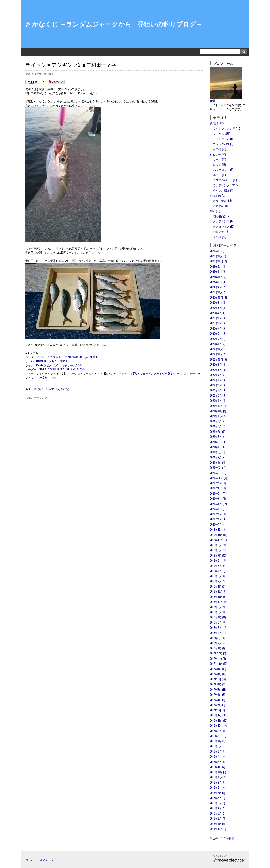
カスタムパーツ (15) (225, 180)
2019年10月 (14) (219, 540)
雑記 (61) (215, 211)
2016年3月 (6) (218, 762)
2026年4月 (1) (218, 251)
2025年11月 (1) (218, 256)
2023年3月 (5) (218, 333)
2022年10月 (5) (218, 359)
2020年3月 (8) (218, 514)
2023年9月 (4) (218, 302)
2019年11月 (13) (219, 535)
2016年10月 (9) (218, 725)
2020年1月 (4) (218, 524)
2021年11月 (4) (218, 411)
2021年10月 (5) (218, 416)
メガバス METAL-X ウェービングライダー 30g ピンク (150, 373)
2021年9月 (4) (218, 421)
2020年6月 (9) (218, 498)
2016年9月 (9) (218, 731)
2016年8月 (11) (218, 736)
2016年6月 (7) (217, 746)
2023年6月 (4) (218, 318)
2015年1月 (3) (217, 824)
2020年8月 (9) (218, 488)
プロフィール (45, 860)
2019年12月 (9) (218, 529)
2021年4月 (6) (218, 447)
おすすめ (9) (220, 206)
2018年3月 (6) (218, 638)
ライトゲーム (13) (223, 139)
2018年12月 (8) (218, 591)
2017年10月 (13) (219, 664)
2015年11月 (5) (218, 772)
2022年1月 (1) (217, 401)
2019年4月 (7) (217, 571)
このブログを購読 (223, 838)
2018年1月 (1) (217, 648)
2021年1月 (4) (217, 462)
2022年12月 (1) (218, 349)
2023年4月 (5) (218, 328)
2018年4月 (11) (218, 633)
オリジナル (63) (222, 200)
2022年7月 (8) (218, 375)
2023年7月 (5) (218, 313)
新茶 (213, 101)
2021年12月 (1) (218, 406)
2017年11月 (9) (218, 658)
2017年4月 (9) (217, 694)
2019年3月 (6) (218, 576)
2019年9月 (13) (218, 545)
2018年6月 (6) (218, 622)
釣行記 (65, 389)
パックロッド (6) (223, 170)
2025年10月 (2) (218, 261)
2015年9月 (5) (218, 782)
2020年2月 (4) (218, 519)
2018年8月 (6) (218, 612)
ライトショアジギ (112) (227, 128)
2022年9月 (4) (218, 364)
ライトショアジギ (49, 389)
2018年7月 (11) (218, 617)
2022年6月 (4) (218, 380)
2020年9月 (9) (218, 483)
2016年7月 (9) (217, 741)
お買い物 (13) (221, 231)
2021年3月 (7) (217, 452)
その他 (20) (220, 237)
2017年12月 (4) (218, 653)
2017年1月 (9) (217, 710)
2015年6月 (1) (217, 798)
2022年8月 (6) (218, 370)
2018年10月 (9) (218, 602)
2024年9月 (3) (218, 282)
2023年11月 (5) (218, 292)
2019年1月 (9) (217, 586)
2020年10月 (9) (218, 478)
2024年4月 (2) (218, 287)
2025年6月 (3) (218, 271)
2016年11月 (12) (219, 720)
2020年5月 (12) (218, 504)
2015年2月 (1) (217, 818)
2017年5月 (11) (218, 689)
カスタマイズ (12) (223, 226)
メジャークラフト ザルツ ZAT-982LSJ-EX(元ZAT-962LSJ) (67, 357)
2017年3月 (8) (217, 700)
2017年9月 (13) (218, 669)
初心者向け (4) (222, 216)
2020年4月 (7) (218, 509)
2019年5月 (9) (218, 566)
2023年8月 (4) (218, 308)
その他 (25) (220, 149)
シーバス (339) (222, 134)
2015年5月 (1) (217, 803)
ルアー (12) (219, 175)
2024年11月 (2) (218, 277)
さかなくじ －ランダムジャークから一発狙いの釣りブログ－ (114, 24)
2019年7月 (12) (218, 555)
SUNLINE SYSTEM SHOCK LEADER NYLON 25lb (62, 369)
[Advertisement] (114, 409)
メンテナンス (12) (223, 221)
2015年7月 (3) (217, 793)
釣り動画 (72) (218, 195)
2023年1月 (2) (218, 344)
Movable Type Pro (229, 859)
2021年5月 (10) (218, 442)
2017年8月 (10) (218, 674)
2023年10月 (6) (218, 297)
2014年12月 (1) (218, 829)
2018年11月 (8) (218, 597)
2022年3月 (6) (218, 395)
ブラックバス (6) (223, 144)
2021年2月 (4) (218, 457)
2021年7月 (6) (217, 431)
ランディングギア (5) (226, 185)
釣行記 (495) (217, 123)
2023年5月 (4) (218, 323)
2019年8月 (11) (218, 550)
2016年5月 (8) (218, 751)
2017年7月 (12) (218, 679)
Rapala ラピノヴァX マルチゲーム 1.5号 (59, 365)
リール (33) (220, 159)
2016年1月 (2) (217, 767)
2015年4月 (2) (218, 808)
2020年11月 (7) (218, 473)
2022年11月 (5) (218, 354)
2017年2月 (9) (217, 705)
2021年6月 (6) (218, 437)
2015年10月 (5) (218, 777)
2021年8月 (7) (217, 426)
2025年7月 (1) (217, 266)
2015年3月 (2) (218, 813)
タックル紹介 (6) (223, 190)
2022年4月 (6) (218, 390)
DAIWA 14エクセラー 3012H (52, 361)
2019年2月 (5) (218, 581)
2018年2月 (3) (218, 643)
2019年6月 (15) (218, 560)
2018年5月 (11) (218, 628)
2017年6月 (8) (217, 684)
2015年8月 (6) (218, 787)
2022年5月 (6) (218, 385)
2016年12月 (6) (218, 715)
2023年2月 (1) (218, 339)
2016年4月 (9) (218, 756)
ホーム (29, 860)
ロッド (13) (219, 164)
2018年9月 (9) (218, 607)
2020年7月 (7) (217, 493)
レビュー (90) (218, 154)
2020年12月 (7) (218, 467)
